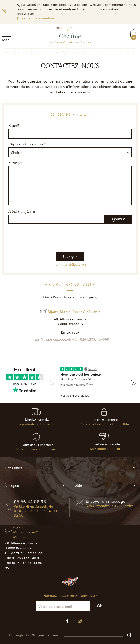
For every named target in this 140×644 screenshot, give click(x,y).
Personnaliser (44, 18)
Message (16, 163)
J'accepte (24, 18)
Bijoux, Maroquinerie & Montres (26, 532)
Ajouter (118, 219)
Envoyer (70, 257)
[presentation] (70, 236)
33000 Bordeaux (18, 548)
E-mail (15, 126)
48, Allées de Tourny (21, 543)
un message (114, 501)
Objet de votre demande (27, 144)
